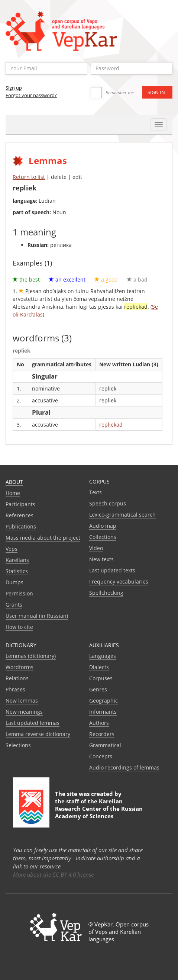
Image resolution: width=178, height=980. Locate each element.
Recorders (102, 734)
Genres (98, 689)
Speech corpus (108, 503)
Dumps (14, 582)
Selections (18, 745)
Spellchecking (106, 593)
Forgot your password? (31, 95)
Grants (14, 605)
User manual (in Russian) (37, 616)
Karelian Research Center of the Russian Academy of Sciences (99, 809)
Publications (21, 526)
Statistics (17, 571)
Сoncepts (101, 756)
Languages (103, 656)
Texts (96, 492)
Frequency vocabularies (119, 581)
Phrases (15, 689)
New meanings (24, 712)
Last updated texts (112, 570)
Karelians (17, 560)
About (14, 482)
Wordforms (20, 667)
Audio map (103, 526)
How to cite (19, 627)
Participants (20, 504)
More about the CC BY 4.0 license (53, 874)
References (20, 515)
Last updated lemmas (33, 723)
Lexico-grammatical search (122, 515)
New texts (101, 559)
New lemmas (22, 701)
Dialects (99, 667)
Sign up (14, 88)
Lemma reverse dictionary (38, 734)
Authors (99, 723)
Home (13, 493)
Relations (17, 678)
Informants (103, 712)
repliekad (111, 425)
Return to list (29, 177)
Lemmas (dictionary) (31, 656)
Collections (103, 537)
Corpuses (101, 678)
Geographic (103, 701)
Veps (12, 549)
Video (96, 548)
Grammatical (105, 745)
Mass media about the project (43, 538)
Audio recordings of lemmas (124, 767)
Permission (19, 593)
